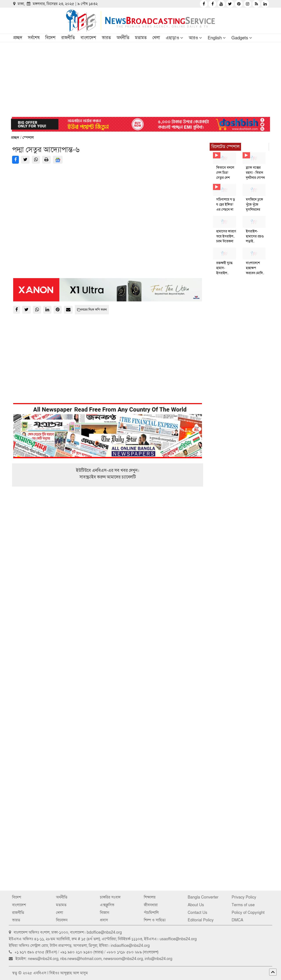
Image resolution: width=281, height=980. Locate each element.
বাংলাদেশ (88, 38)
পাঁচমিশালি (151, 913)
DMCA (237, 920)
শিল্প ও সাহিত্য (155, 920)
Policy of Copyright (248, 913)
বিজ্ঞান (104, 913)
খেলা (156, 38)
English (215, 38)
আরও (193, 38)
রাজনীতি (68, 38)
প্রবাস (104, 920)
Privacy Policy (244, 897)
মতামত (141, 38)
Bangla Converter (203, 897)
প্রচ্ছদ (18, 38)
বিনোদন (62, 920)
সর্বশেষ (34, 38)
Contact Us (197, 913)
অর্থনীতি (123, 38)
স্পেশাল (28, 138)
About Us (196, 905)
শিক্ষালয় (150, 897)
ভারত (106, 38)
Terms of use (243, 905)
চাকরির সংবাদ (110, 897)
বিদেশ (50, 38)
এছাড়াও (172, 38)
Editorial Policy (201, 920)
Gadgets (240, 38)
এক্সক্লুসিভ (107, 905)
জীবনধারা (151, 905)
